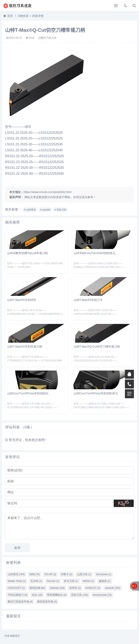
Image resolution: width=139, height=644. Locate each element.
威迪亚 (105, 581)
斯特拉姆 (37, 588)
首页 (10, 16)
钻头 (37, 595)
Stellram (57, 588)
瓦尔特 (36, 581)
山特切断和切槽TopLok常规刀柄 (27, 253)
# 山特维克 (30, 210)
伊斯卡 (67, 574)
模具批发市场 (47, 602)
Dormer (53, 581)
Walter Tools (17, 581)
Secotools (104, 574)
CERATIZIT (16, 588)
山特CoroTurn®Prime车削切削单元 (96, 393)
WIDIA (89, 581)
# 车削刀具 (60, 210)
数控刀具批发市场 (20, 602)
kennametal (102, 595)
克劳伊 (75, 588)
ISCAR (50, 574)
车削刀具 (80, 595)
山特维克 (16, 574)
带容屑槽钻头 (57, 595)
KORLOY (93, 588)
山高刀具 (84, 574)
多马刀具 (71, 581)
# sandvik (45, 210)
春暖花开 (15, 636)
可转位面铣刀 (18, 595)
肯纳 (35, 574)
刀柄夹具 (23, 16)
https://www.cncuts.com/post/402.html (48, 192)
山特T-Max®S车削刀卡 (88, 300)
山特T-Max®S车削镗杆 (22, 300)
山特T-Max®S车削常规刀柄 (25, 347)
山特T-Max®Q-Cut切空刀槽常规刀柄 (97, 347)
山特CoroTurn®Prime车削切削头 (28, 393)
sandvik (112, 588)
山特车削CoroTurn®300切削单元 (95, 253)
